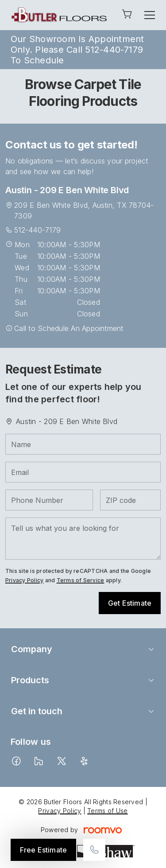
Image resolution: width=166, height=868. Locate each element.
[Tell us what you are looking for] (83, 539)
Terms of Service (81, 580)
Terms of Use (107, 811)
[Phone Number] (49, 500)
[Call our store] (94, 850)
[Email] (83, 472)
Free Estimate (43, 850)
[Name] (83, 444)
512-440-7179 (37, 230)
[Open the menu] (150, 15)
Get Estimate (130, 603)
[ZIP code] (130, 500)
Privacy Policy (24, 580)
